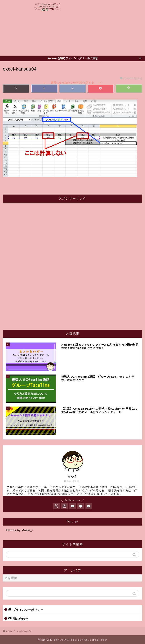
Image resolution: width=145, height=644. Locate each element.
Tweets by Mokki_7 (20, 530)
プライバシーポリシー (26, 609)
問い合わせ (18, 619)
